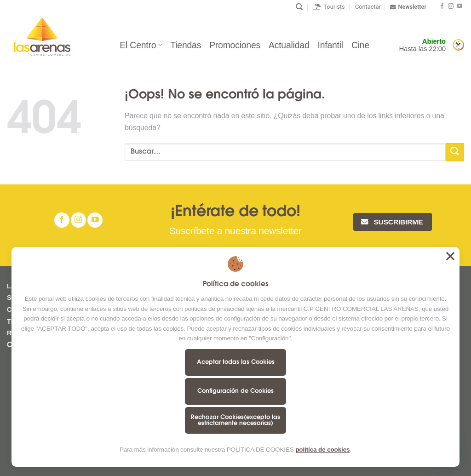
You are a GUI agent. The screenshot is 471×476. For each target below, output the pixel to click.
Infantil (330, 45)
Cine (360, 45)
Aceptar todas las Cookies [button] (450, 256)
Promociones (235, 45)
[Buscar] (299, 7)
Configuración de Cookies (235, 391)
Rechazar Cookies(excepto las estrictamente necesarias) (235, 420)
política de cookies (322, 450)
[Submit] (455, 152)
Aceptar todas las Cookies (236, 362)
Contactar (368, 7)
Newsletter (408, 7)
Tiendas (186, 45)
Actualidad (289, 45)
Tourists (329, 7)
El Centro (141, 45)
